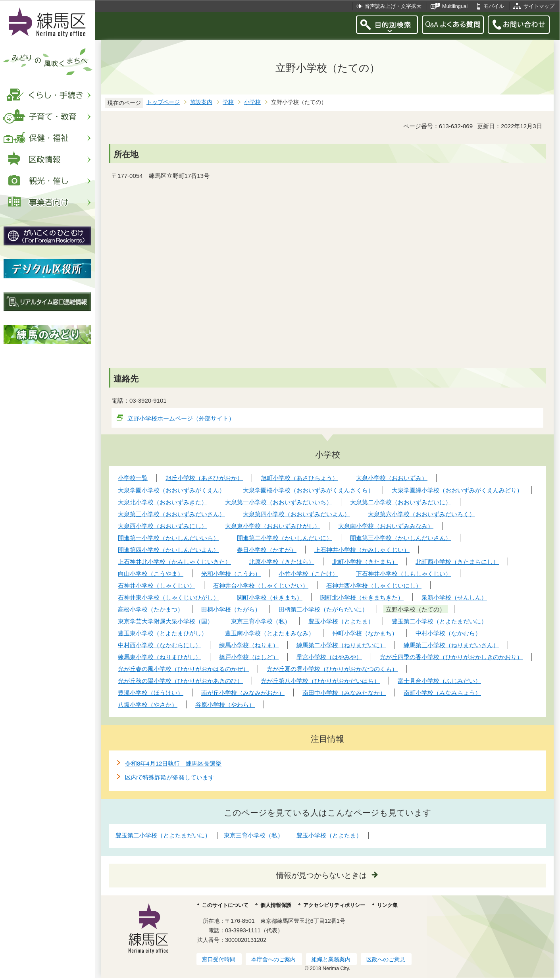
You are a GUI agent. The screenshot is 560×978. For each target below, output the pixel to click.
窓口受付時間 (219, 959)
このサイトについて (225, 905)
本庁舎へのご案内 (273, 959)
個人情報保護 (276, 905)
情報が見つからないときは (321, 875)
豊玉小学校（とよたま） (329, 835)
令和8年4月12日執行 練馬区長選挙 (173, 763)
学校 (228, 102)
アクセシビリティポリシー (334, 905)
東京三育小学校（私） (254, 835)
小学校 (252, 102)
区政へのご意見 (386, 959)
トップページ (163, 102)
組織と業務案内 (331, 959)
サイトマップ (539, 6)
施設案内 (201, 102)
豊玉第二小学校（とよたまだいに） (163, 835)
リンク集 (387, 905)
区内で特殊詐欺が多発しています (170, 777)
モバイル (494, 6)
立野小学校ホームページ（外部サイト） (181, 418)
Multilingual (455, 6)
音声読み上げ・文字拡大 (393, 6)
